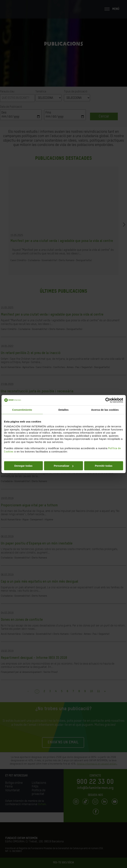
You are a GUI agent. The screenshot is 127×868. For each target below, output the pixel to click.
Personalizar (64, 466)
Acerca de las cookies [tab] (105, 410)
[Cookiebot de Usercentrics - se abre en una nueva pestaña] (108, 400)
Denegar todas (23, 466)
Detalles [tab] (63, 410)
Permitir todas (104, 466)
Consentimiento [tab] (22, 410)
